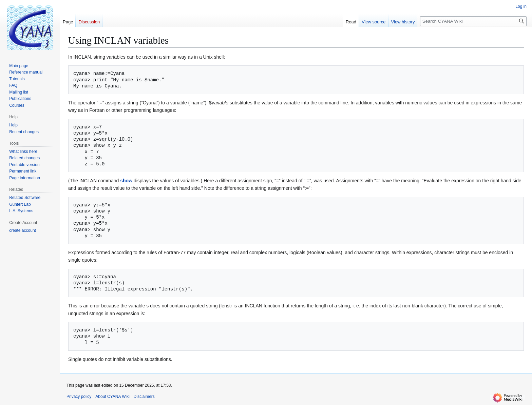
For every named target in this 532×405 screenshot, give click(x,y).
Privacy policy (79, 397)
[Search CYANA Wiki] (473, 21)
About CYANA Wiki (112, 397)
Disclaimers (144, 397)
